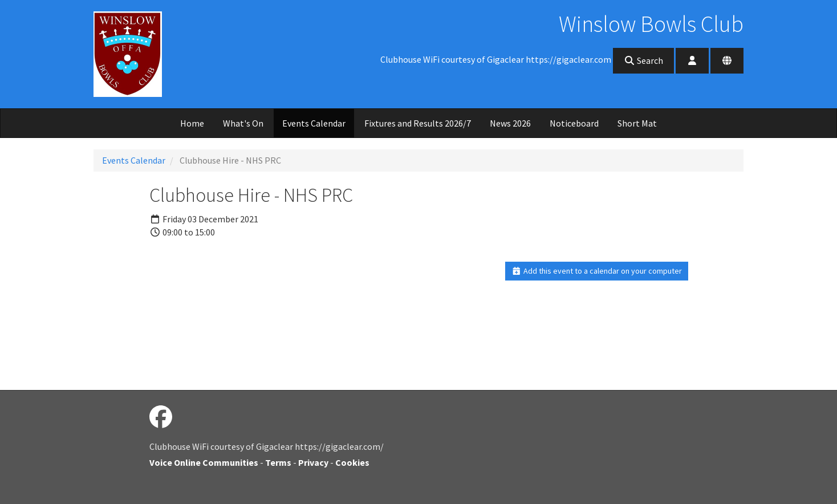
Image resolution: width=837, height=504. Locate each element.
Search (643, 60)
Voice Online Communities (204, 462)
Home (192, 123)
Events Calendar (314, 123)
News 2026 (510, 123)
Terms (278, 462)
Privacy (313, 462)
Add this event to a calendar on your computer (597, 271)
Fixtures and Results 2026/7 (418, 123)
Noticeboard (574, 123)
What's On (243, 123)
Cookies (352, 462)
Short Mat (637, 123)
